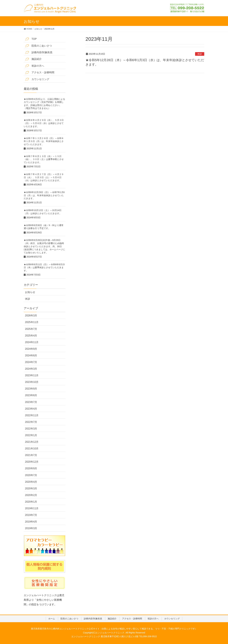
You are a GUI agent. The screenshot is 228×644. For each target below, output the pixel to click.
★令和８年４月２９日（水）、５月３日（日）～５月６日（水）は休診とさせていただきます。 (44, 123)
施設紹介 (33, 59)
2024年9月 (31, 349)
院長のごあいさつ (38, 46)
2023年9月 (31, 389)
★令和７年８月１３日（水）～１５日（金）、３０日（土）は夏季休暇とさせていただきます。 (44, 159)
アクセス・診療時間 (40, 73)
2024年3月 (31, 369)
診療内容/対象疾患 (39, 53)
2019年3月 (31, 528)
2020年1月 (31, 502)
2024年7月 (31, 362)
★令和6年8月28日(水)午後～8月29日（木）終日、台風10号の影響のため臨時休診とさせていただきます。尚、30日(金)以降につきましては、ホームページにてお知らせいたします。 (44, 246)
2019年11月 (32, 508)
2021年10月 (32, 449)
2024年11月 (32, 342)
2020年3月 (31, 488)
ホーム (52, 619)
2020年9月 (31, 468)
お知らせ (30, 292)
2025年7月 (31, 329)
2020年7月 (31, 475)
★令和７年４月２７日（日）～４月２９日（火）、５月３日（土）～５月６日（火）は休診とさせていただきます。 (44, 177)
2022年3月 (31, 429)
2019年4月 (31, 522)
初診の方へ (35, 66)
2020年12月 (32, 462)
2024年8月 (31, 355)
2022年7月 (31, 422)
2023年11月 (32, 375)
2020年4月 (31, 482)
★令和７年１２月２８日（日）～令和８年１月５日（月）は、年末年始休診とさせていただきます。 (44, 141)
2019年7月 (31, 515)
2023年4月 (31, 409)
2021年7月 (31, 455)
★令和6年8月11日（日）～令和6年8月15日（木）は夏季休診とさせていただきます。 (44, 268)
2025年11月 (32, 322)
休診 (200, 54)
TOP (31, 39)
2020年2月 (31, 495)
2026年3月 (31, 316)
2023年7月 (31, 402)
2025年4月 (31, 336)
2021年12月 (32, 442)
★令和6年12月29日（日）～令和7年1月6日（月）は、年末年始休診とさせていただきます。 (44, 195)
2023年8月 (31, 395)
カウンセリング (37, 79)
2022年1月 (31, 435)
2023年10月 (32, 382)
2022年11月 (32, 415)
